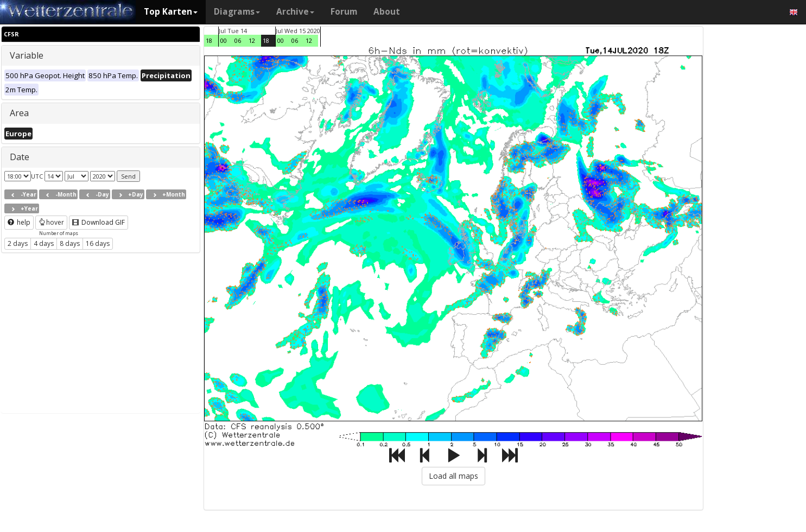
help (19, 222)
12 (252, 40)
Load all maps (453, 476)
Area (19, 113)
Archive (295, 12)
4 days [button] (44, 243)
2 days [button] (18, 243)
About (387, 12)
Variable (27, 55)
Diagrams (237, 12)
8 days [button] (70, 243)
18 (209, 40)
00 (224, 40)
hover (51, 222)
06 (238, 40)
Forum (344, 12)
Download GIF (99, 222)
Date (20, 157)
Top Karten (171, 12)
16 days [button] (98, 243)
